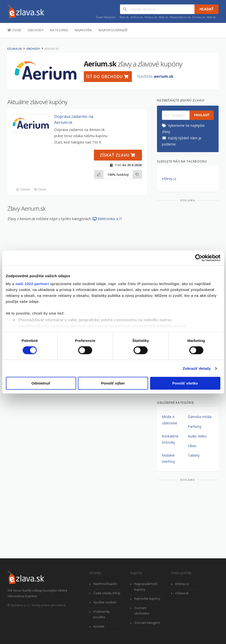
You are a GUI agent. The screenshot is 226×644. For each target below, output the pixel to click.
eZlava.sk (15, 49)
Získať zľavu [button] (118, 155)
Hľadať (207, 9)
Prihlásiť (202, 115)
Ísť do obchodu (107, 77)
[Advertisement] (188, 236)
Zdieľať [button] (23, 189)
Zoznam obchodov (142, 611)
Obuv (192, 446)
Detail (40, 189)
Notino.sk (151, 17)
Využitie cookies (105, 602)
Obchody (35, 30)
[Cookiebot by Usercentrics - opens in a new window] (199, 258)
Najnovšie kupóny (147, 599)
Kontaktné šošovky (170, 439)
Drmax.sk (199, 17)
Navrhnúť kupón (105, 584)
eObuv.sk (137, 17)
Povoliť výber (113, 383)
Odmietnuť (41, 383)
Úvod (14, 30)
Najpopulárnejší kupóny (146, 587)
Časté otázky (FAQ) (107, 593)
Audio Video (197, 436)
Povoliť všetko (185, 383)
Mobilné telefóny (168, 458)
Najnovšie (83, 30)
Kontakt (99, 626)
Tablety (194, 455)
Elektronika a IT (107, 219)
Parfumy (195, 427)
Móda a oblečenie (170, 420)
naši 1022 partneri (32, 283)
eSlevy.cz (169, 179)
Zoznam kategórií (147, 623)
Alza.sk (124, 17)
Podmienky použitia (102, 614)
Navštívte (155, 76)
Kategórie (59, 30)
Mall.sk (163, 17)
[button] (31, 123)
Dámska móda (200, 417)
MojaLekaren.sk (180, 17)
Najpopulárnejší (113, 30)
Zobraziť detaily (197, 368)
